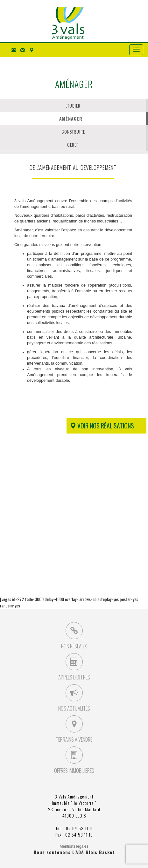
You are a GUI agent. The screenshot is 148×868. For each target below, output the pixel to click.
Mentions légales (74, 846)
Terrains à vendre (74, 729)
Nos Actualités (74, 698)
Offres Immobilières (74, 760)
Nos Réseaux (74, 636)
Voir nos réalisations (102, 426)
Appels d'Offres (74, 667)
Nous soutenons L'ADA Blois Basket (74, 852)
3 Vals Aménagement (68, 23)
